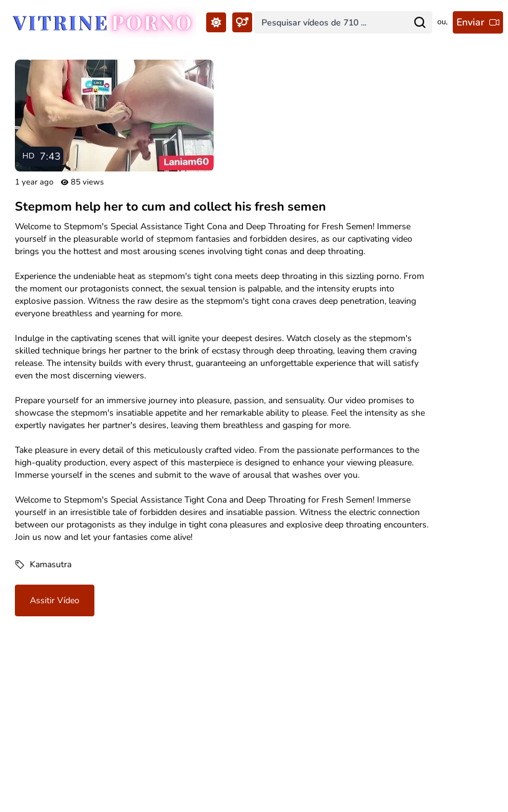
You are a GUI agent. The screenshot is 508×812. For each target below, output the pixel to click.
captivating (93, 338)
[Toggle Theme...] (216, 22)
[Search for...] (420, 22)
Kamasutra (51, 564)
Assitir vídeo (55, 600)
